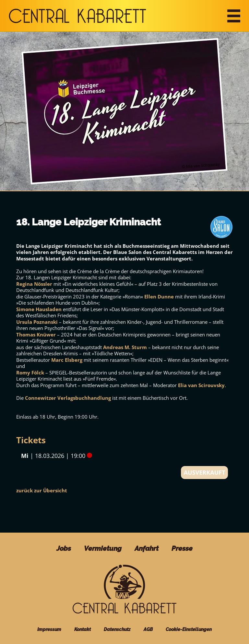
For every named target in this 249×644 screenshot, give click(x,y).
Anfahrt (147, 548)
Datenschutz (117, 629)
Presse (182, 548)
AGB (148, 629)
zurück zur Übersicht (42, 490)
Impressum (49, 629)
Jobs (64, 548)
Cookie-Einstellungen (189, 629)
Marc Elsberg (67, 360)
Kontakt (83, 629)
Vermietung (103, 548)
